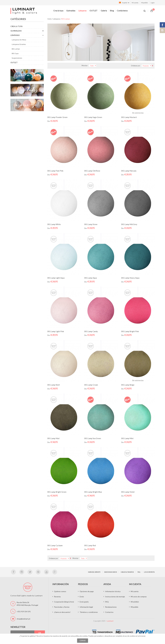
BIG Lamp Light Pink (56, 331)
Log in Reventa (149, 572)
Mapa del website (94, 572)
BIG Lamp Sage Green (93, 117)
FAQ (139, 572)
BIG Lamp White (54, 224)
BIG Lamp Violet (128, 492)
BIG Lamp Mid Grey (129, 224)
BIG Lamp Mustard (129, 117)
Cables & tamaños (127, 572)
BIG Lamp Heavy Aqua (130, 278)
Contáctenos (122, 11)
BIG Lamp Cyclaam (55, 545)
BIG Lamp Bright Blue (93, 492)
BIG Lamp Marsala (129, 171)
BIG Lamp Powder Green (57, 117)
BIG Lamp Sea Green (93, 438)
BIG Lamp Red (90, 545)
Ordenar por (136, 66)
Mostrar (85, 66)
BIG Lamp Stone (91, 224)
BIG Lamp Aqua (91, 278)
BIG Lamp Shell (54, 385)
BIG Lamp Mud (53, 438)
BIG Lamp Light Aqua (56, 278)
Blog (112, 11)
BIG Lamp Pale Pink (55, 171)
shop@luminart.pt (23, 619)
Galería (104, 11)
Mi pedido (144, 3)
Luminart (110, 621)
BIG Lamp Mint (127, 438)
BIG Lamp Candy (91, 331)
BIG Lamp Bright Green (57, 492)
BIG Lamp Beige (128, 385)
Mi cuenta (135, 3)
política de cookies (81, 636)
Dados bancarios (111, 572)
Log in (153, 3)
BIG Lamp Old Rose (92, 171)
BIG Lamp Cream (91, 385)
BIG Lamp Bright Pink (130, 331)
